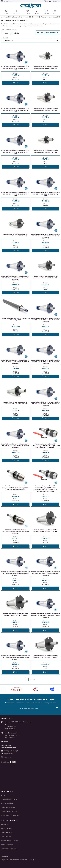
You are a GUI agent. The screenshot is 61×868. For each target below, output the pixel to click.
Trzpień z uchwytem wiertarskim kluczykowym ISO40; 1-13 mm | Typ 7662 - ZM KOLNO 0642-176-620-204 (16, 488)
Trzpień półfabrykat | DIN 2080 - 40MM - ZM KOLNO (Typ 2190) (16, 319)
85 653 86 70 (8, 1)
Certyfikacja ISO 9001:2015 (10, 815)
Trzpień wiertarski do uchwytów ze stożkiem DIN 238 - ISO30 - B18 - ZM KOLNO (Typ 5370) (16, 194)
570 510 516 (8, 757)
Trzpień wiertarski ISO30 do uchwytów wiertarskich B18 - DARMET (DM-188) (45, 151)
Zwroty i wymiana (7, 828)
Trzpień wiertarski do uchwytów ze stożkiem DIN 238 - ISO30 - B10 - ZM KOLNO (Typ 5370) (16, 68)
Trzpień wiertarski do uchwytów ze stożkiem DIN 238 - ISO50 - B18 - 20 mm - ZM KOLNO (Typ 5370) (45, 615)
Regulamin (5, 824)
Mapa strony (5, 856)
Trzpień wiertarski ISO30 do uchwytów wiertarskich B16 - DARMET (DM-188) (45, 109)
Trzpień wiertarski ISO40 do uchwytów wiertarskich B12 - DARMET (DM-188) (16, 235)
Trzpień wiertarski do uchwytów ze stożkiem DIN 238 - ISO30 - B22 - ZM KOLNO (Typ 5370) (45, 194)
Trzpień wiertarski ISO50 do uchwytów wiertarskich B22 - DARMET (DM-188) (45, 656)
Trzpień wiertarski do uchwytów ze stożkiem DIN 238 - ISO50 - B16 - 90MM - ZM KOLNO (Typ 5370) (45, 573)
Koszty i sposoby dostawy (10, 841)
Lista (5, 33)
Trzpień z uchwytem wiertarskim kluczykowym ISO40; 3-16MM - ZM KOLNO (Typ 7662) (16, 532)
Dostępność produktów (9, 849)
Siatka (15, 33)
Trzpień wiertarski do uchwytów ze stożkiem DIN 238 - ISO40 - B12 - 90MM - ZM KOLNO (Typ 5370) (16, 278)
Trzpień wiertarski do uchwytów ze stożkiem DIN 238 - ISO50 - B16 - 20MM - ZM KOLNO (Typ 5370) (16, 573)
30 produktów (8, 40)
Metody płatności (7, 845)
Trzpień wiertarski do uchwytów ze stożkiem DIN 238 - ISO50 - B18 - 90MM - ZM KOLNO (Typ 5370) (16, 657)
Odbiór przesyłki (7, 833)
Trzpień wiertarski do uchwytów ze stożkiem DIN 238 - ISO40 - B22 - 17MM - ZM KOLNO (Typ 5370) (45, 404)
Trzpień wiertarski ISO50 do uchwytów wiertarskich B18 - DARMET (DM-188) (16, 615)
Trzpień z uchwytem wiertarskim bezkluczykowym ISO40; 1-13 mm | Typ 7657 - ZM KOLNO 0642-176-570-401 (45, 446)
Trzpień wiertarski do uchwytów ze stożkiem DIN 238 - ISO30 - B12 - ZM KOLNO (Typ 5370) (16, 110)
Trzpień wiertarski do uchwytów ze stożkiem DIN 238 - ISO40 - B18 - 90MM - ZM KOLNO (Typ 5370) (45, 362)
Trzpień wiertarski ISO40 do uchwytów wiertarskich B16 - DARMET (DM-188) (45, 277)
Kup (17, 83)
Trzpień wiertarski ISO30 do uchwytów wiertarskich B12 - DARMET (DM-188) (45, 67)
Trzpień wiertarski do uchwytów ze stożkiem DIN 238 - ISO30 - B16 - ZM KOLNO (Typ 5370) (16, 152)
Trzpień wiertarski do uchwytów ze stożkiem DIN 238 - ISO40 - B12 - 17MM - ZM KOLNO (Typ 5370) (45, 236)
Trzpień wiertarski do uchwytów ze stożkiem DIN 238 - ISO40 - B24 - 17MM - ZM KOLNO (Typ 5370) (16, 446)
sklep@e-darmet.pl (53, 1)
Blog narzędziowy (7, 803)
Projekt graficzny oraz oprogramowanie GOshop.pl (19, 860)
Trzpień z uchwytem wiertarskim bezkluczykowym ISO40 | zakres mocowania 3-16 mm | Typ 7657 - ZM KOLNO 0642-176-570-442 (45, 489)
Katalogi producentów (9, 811)
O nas (3, 795)
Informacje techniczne (9, 799)
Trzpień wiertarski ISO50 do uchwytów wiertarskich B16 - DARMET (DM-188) (45, 531)
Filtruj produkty (48, 33)
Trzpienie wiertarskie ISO (51, 17)
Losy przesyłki (6, 837)
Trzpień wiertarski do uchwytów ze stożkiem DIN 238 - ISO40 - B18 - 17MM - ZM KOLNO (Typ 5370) (16, 362)
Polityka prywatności (8, 807)
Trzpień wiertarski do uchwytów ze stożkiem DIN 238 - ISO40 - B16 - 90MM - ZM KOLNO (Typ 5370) (45, 320)
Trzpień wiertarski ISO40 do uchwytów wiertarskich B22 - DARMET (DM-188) (16, 403)
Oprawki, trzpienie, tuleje (13, 17)
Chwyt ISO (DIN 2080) (32, 17)
